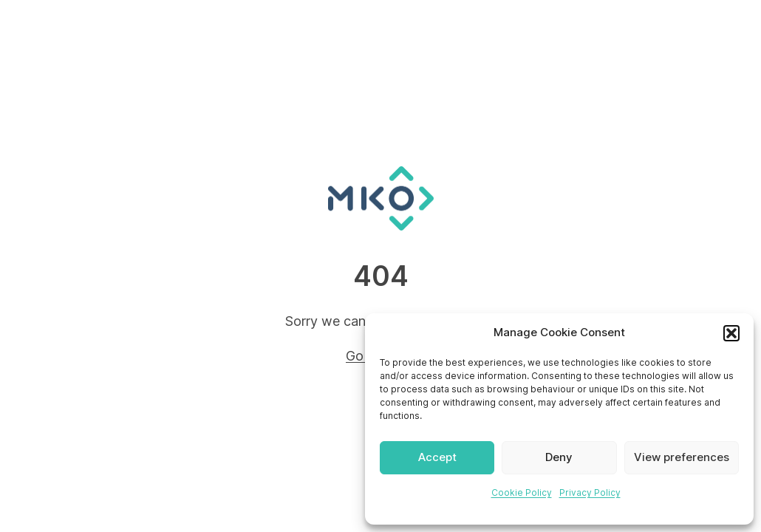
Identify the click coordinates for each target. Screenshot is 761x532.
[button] (731, 333)
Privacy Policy (590, 492)
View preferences (682, 457)
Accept (437, 457)
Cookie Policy (522, 492)
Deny (559, 457)
